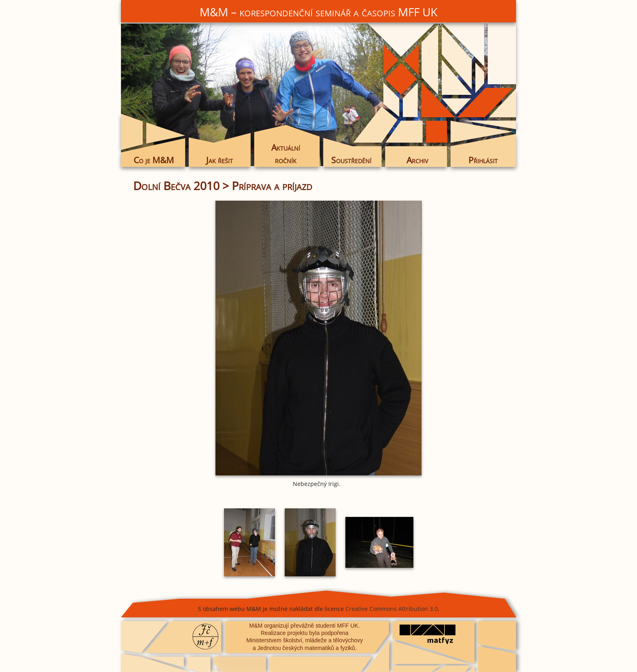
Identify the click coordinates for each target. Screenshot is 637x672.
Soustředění (351, 160)
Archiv (417, 160)
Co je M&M (154, 160)
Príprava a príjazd (272, 186)
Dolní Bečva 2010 (176, 186)
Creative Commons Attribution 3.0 (392, 609)
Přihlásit (483, 160)
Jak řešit (220, 160)
